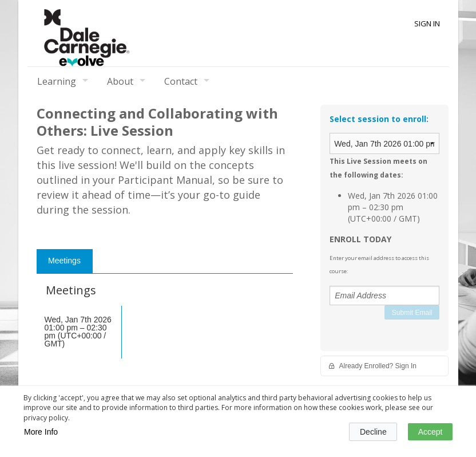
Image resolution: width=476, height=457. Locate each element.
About (120, 81)
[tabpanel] (165, 330)
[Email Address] (384, 296)
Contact (181, 81)
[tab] (65, 261)
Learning (57, 81)
